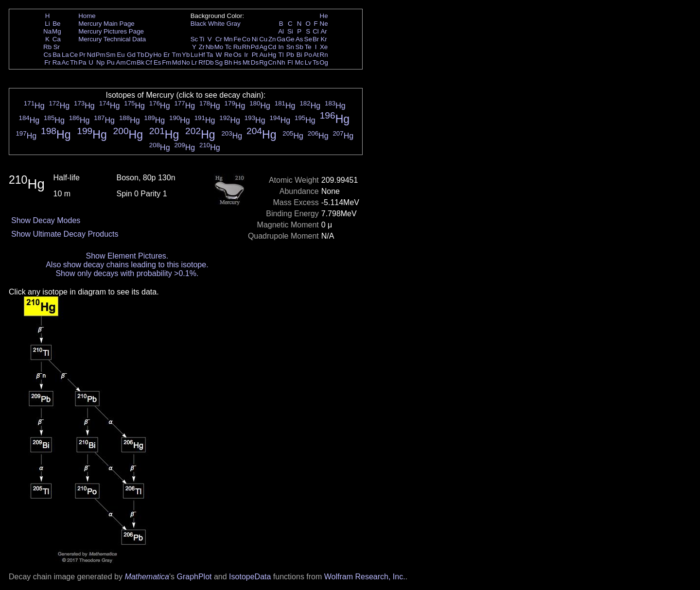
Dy (149, 55)
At (316, 55)
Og (324, 62)
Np (100, 62)
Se (308, 39)
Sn (290, 47)
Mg (57, 31)
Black (199, 24)
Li (47, 24)
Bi (299, 55)
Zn (272, 39)
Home (87, 16)
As (299, 39)
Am (121, 62)
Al (281, 31)
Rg (263, 62)
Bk (140, 62)
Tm (176, 55)
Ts (316, 62)
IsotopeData (250, 577)
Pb (290, 55)
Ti (202, 39)
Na (47, 31)
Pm (101, 55)
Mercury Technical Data (112, 39)
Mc (299, 62)
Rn (324, 55)
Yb (186, 55)
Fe (237, 39)
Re (228, 55)
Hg (272, 55)
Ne (324, 24)
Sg (219, 62)
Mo (219, 47)
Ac (66, 62)
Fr (47, 62)
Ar (324, 31)
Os (237, 55)
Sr (57, 47)
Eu (121, 55)
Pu (110, 62)
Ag (263, 47)
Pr (82, 55)
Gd (131, 55)
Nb (210, 47)
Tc (228, 47)
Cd (272, 47)
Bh (228, 62)
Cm (131, 62)
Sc (194, 39)
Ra (57, 62)
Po (308, 55)
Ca (57, 39)
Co (246, 39)
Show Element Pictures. (127, 256)
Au (263, 55)
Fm (166, 62)
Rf (201, 62)
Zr (202, 47)
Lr (194, 62)
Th (74, 62)
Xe (324, 47)
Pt (255, 55)
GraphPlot (194, 577)
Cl (316, 31)
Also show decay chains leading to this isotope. (127, 265)
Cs (47, 55)
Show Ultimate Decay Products (65, 234)
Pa (82, 62)
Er (166, 55)
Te (308, 47)
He (324, 16)
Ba (56, 55)
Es (157, 62)
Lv (308, 62)
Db (210, 62)
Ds (255, 62)
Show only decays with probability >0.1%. (127, 273)
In (281, 47)
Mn (228, 39)
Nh (281, 62)
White (216, 24)
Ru (237, 47)
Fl (290, 62)
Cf (149, 62)
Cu (263, 39)
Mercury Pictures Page (111, 31)
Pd (255, 47)
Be (56, 24)
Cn (272, 62)
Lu (194, 55)
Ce (74, 55)
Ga (281, 39)
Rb (47, 47)
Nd (91, 55)
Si (290, 31)
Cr (219, 39)
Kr (324, 39)
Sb (299, 47)
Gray (234, 24)
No (186, 62)
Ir (246, 55)
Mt (246, 62)
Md (177, 62)
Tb (140, 55)
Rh (246, 47)
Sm (111, 55)
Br (316, 39)
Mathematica (147, 577)
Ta (210, 55)
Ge (290, 39)
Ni (255, 39)
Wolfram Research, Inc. (365, 577)
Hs (237, 62)
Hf (201, 55)
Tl (281, 55)
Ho (157, 55)
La (65, 55)
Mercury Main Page (106, 24)
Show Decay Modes (46, 220)
